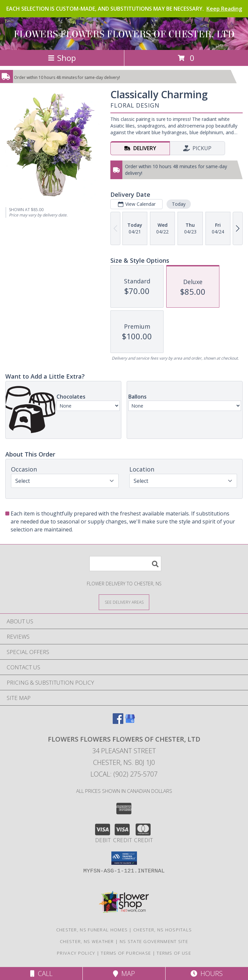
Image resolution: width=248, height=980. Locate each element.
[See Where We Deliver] (124, 602)
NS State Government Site (154, 941)
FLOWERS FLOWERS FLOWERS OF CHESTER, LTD (124, 34)
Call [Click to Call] (41, 974)
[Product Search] (125, 564)
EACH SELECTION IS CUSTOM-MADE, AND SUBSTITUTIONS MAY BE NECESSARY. (124, 9)
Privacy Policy (76, 953)
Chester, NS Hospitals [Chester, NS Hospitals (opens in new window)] (163, 930)
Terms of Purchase (126, 953)
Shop (62, 58)
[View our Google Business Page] (130, 722)
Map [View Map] (124, 974)
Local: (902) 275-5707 (124, 774)
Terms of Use (174, 953)
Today (179, 204)
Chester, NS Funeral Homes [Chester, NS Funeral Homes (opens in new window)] (92, 930)
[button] (124, 858)
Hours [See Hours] (207, 974)
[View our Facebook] (118, 722)
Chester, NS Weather (87, 941)
